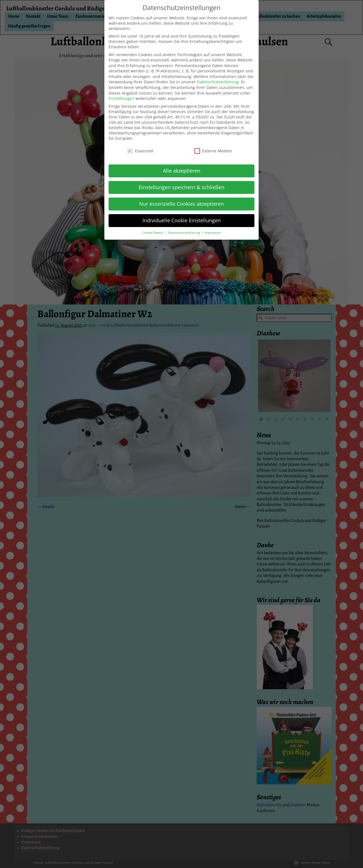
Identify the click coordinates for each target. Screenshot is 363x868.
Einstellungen (121, 98)
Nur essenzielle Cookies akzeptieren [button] (181, 204)
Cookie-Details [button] (153, 233)
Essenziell (140, 151)
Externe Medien (213, 151)
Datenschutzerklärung (218, 82)
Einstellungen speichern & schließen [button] (181, 187)
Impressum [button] (213, 233)
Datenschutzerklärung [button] (184, 233)
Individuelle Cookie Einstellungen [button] (182, 220)
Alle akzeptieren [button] (182, 171)
